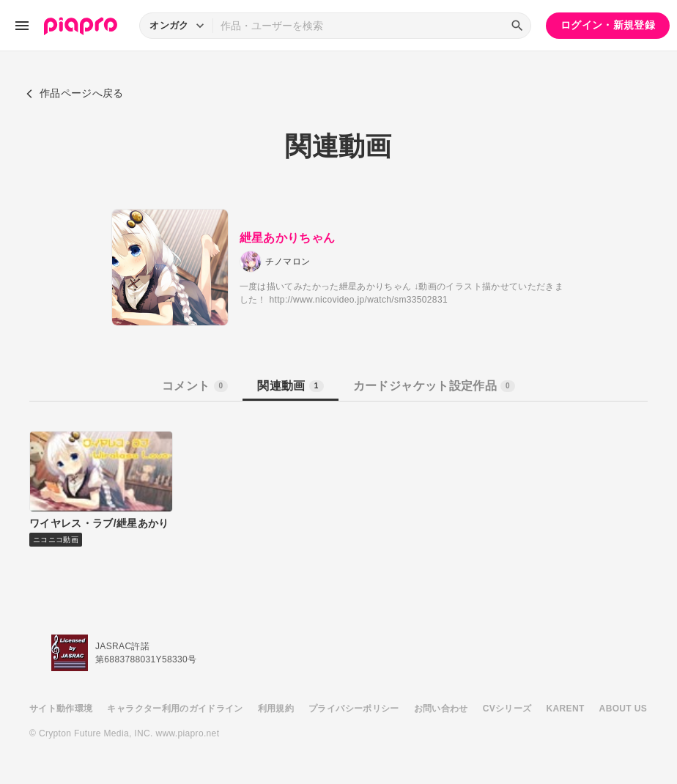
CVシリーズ (507, 709)
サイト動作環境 (61, 709)
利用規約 (276, 709)
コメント (195, 386)
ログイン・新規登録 (608, 25)
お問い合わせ (441, 709)
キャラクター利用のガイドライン (175, 709)
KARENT (566, 709)
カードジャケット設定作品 (434, 386)
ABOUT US (623, 709)
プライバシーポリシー (354, 709)
